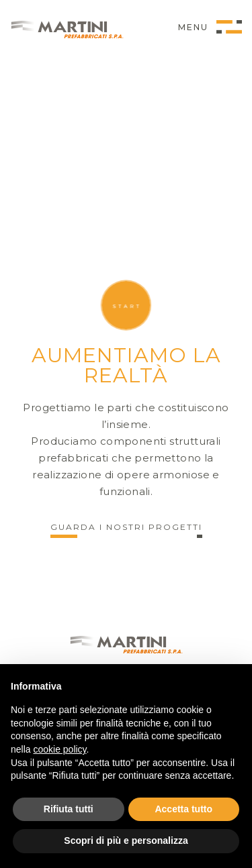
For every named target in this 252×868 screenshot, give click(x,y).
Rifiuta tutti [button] (69, 809)
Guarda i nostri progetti (126, 528)
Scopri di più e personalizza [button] (126, 840)
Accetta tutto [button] (183, 809)
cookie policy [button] (59, 749)
